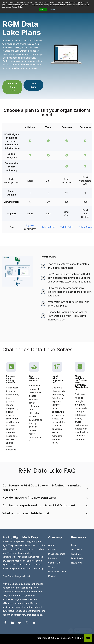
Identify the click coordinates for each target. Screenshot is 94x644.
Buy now (30, 225)
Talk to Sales (48, 227)
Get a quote (33, 85)
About (51, 545)
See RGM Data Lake (12, 87)
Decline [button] (52, 10)
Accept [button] (43, 10)
